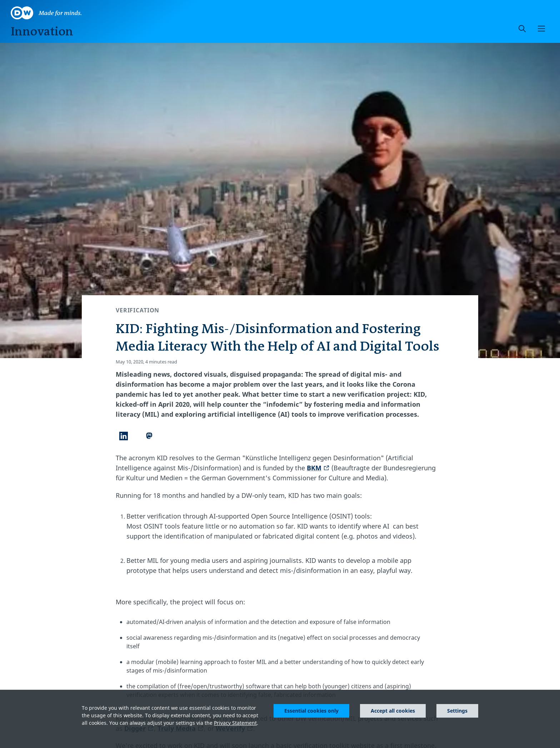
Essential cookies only (311, 711)
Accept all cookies (393, 711)
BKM (318, 468)
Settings (457, 711)
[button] (541, 29)
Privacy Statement (235, 723)
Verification (137, 310)
